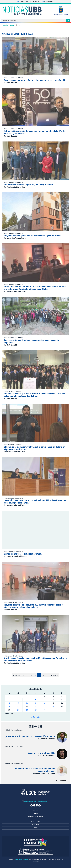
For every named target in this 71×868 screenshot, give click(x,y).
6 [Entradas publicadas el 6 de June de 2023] (18, 700)
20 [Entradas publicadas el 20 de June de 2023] (18, 707)
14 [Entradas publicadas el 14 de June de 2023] (27, 703)
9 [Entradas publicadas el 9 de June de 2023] (44, 700)
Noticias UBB (36, 822)
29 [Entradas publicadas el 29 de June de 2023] (36, 710)
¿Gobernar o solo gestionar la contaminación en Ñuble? (30, 736)
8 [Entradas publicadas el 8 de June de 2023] (36, 700)
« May (33, 717)
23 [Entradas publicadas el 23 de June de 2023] (44, 707)
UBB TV (35, 828)
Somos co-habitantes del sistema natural (23, 554)
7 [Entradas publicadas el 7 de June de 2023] (27, 700)
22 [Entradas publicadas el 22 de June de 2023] (36, 707)
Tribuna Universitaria (35, 816)
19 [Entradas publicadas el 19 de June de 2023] (9, 707)
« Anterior (17, 675)
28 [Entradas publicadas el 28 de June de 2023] (27, 710)
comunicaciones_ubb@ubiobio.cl (35, 801)
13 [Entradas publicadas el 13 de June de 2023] (18, 703)
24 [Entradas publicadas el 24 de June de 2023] (53, 707)
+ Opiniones (61, 781)
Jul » (38, 717)
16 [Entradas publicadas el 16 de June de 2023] (44, 703)
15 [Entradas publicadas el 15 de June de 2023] (36, 703)
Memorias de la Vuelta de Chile (42, 753)
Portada (35, 810)
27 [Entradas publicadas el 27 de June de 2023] (18, 710)
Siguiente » (54, 675)
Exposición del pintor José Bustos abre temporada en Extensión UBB (35, 80)
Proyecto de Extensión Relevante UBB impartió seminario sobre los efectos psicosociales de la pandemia (34, 606)
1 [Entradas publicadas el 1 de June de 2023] (36, 696)
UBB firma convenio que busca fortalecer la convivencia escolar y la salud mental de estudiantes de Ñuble (34, 395)
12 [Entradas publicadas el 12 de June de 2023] (9, 703)
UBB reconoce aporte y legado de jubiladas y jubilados (29, 185)
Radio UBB (36, 825)
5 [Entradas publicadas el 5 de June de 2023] (9, 700)
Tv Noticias (35, 813)
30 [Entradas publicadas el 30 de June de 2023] (44, 710)
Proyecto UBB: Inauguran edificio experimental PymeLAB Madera (33, 236)
